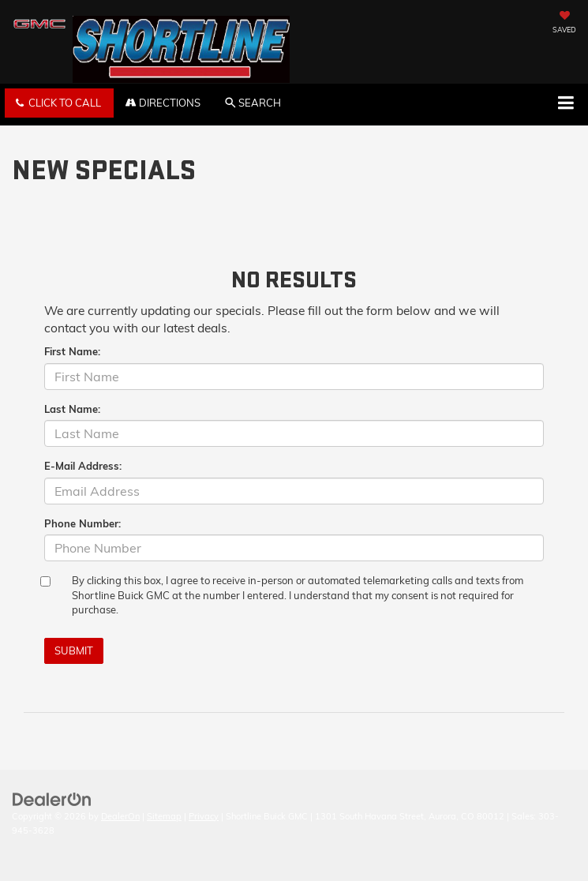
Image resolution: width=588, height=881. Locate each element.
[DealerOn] (52, 798)
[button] (59, 103)
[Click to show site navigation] (566, 104)
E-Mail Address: (83, 466)
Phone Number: (82, 523)
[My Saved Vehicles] (564, 24)
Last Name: (72, 409)
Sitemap (164, 816)
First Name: (72, 351)
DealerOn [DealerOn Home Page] (120, 816)
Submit (74, 650)
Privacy (204, 816)
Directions (163, 103)
